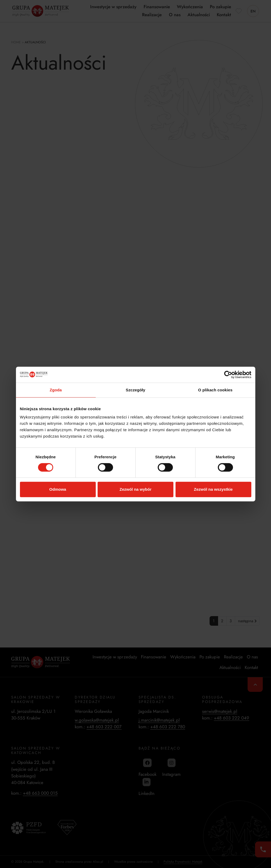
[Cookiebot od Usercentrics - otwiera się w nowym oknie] (228, 375)
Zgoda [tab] (56, 390)
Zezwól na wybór (135, 489)
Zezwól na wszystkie (213, 489)
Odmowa (58, 489)
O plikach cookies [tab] (215, 390)
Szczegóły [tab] (135, 390)
